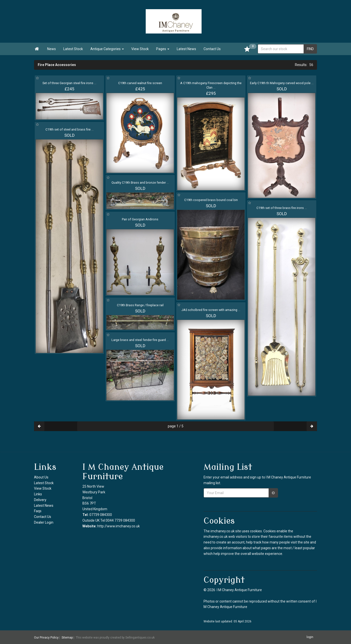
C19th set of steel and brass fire (70, 129)
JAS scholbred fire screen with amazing (211, 310)
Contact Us (212, 49)
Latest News (186, 49)
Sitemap (67, 637)
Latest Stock (73, 49)
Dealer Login (44, 522)
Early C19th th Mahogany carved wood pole (282, 83)
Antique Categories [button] (107, 49)
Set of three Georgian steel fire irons (69, 83)
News (52, 49)
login (310, 637)
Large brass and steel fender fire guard (140, 340)
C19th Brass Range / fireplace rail (140, 305)
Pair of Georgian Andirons (140, 219)
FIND (310, 49)
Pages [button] (163, 49)
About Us (41, 477)
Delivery (40, 500)
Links (38, 494)
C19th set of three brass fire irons (282, 208)
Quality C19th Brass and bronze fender (140, 183)
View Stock (140, 49)
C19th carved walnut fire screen (140, 83)
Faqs (38, 511)
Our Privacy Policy (46, 637)
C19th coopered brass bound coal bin (211, 200)
